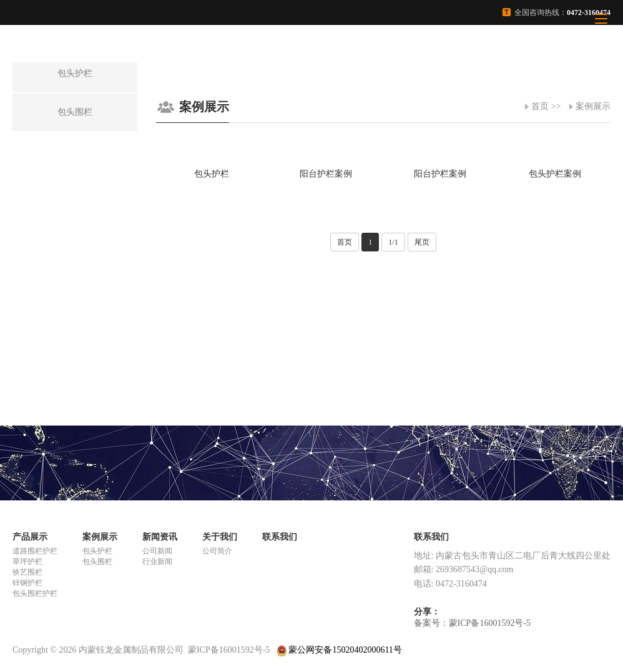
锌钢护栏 (27, 583)
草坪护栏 (27, 562)
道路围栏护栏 (35, 551)
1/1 (393, 242)
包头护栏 (97, 551)
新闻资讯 (160, 537)
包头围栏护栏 (35, 593)
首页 (540, 106)
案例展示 (593, 106)
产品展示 (30, 537)
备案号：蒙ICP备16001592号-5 (472, 623)
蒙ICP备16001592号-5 (229, 650)
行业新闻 (157, 562)
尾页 (422, 242)
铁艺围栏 (27, 572)
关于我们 (220, 537)
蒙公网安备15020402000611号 (339, 650)
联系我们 (280, 537)
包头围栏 (97, 562)
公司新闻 (157, 551)
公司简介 (217, 551)
